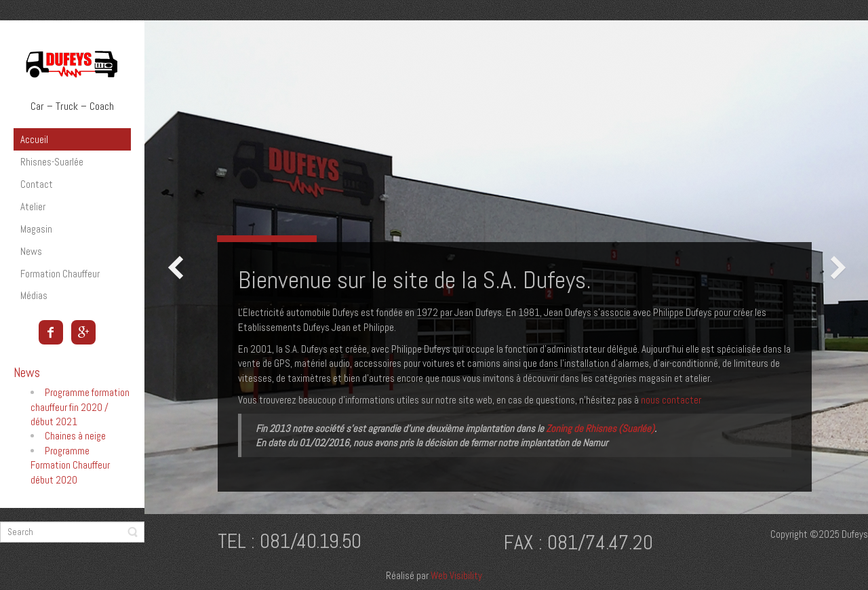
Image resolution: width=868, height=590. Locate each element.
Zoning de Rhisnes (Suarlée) (600, 428)
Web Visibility (456, 575)
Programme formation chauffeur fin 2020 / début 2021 (80, 407)
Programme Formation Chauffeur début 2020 (70, 465)
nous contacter (671, 400)
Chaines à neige (75, 436)
